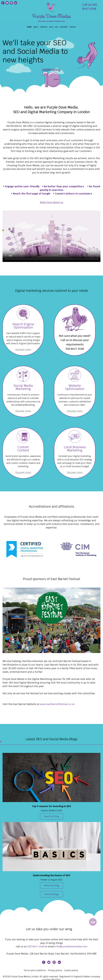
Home (29, 27)
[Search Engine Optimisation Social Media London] (51, 14)
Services (44, 27)
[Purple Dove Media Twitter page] (7, 3)
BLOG (51, 27)
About (36, 27)
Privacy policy (55, 970)
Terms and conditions (35, 970)
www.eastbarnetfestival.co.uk (57, 704)
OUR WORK (64, 27)
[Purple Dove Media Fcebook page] (3, 3)
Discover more (23, 349)
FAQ (56, 27)
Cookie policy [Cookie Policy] (71, 970)
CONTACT (73, 27)
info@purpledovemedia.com (71, 946)
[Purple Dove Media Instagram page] (11, 3)
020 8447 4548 (75, 349)
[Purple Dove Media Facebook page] (44, 962)
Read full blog (52, 816)
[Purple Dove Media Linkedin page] (15, 3)
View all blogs (51, 894)
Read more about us (52, 202)
